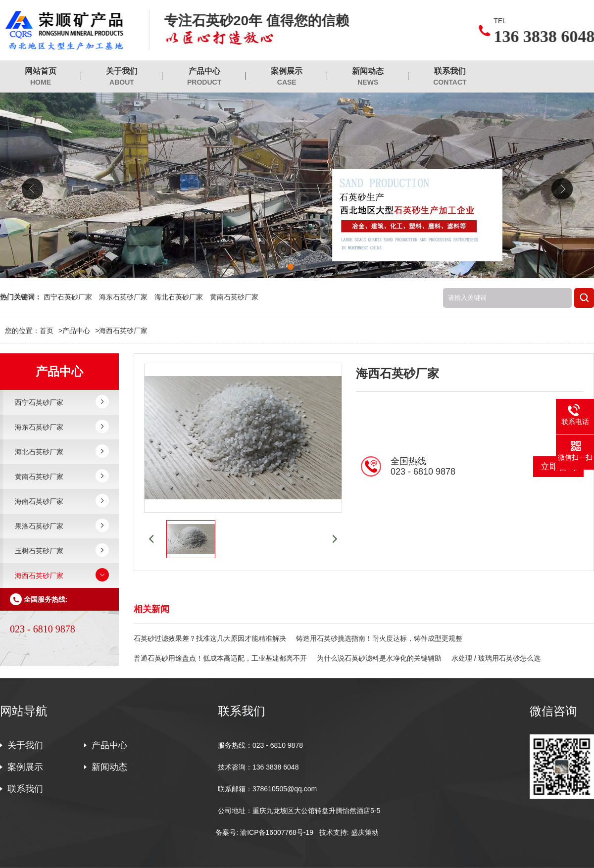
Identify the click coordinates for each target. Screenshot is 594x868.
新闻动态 (368, 77)
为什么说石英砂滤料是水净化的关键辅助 (379, 658)
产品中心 (204, 77)
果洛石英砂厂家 (39, 526)
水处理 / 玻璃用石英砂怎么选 (496, 658)
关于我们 (122, 77)
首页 (51, 331)
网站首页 (41, 77)
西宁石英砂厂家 (68, 297)
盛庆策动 (365, 832)
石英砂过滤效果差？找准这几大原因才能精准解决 (210, 638)
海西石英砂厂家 (123, 331)
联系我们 (450, 77)
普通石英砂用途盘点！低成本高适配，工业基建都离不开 (220, 658)
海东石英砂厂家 (123, 297)
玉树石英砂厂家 (39, 551)
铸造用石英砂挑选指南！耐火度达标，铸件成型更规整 (379, 638)
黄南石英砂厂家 (234, 297)
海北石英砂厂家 (179, 297)
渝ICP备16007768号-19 (277, 832)
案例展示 (287, 77)
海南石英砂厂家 (39, 501)
